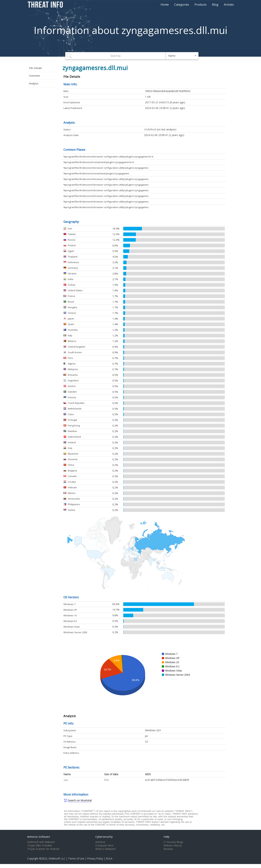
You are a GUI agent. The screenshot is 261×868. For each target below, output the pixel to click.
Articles (229, 5)
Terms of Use (76, 858)
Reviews (168, 849)
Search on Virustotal (80, 800)
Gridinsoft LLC (57, 858)
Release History (173, 845)
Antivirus (100, 842)
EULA (109, 858)
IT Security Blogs (173, 842)
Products (201, 5)
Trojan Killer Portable (40, 845)
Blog (215, 5)
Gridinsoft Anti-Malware (41, 842)
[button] (182, 56)
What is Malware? (106, 849)
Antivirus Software (39, 837)
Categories (182, 5)
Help (166, 837)
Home (165, 5)
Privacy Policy (95, 858)
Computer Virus (104, 845)
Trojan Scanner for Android (43, 849)
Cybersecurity (104, 837)
